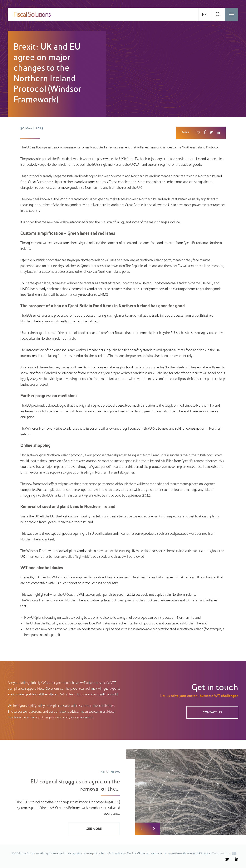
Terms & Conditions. (114, 854)
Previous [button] (142, 829)
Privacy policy (73, 854)
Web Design (220, 854)
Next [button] (154, 829)
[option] (123, 792)
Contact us (212, 713)
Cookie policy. (91, 854)
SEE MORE (94, 829)
